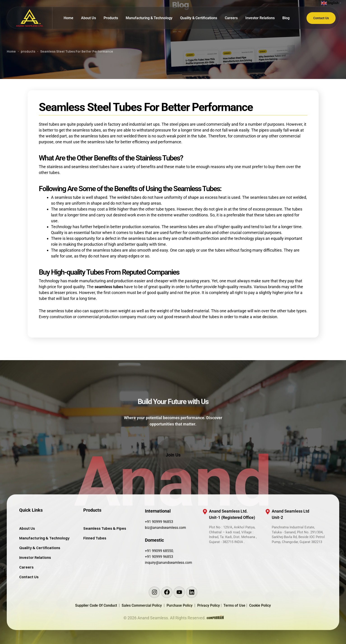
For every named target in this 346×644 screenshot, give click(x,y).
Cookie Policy (260, 626)
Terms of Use (235, 626)
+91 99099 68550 (159, 571)
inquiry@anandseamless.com (168, 583)
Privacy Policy (209, 626)
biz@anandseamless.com (165, 548)
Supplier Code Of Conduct (96, 626)
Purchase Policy (180, 626)
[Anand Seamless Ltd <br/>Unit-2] (268, 532)
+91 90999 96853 (159, 542)
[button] (173, 455)
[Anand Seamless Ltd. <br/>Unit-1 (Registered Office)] (205, 532)
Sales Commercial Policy (143, 626)
